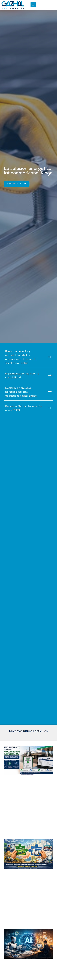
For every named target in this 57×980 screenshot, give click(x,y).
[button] (33, 5)
